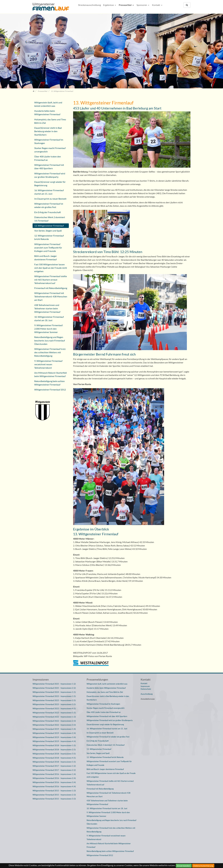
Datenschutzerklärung (203, 866)
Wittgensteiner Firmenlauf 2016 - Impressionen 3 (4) (54, 782)
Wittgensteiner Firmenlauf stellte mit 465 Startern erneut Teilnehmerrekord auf (51, 280)
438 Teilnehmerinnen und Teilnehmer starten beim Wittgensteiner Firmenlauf (47, 308)
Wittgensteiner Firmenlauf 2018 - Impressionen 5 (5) (54, 762)
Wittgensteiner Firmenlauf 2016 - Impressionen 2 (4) (54, 778)
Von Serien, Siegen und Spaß (48, 231)
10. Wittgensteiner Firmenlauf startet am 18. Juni (49, 319)
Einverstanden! (184, 866)
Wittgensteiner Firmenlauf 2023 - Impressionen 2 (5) (54, 700)
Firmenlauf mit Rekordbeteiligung (51, 288)
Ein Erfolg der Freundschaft (48, 212)
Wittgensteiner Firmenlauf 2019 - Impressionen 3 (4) (54, 737)
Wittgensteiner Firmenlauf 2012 (50, 390)
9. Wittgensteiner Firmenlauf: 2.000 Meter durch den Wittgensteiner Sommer (49, 329)
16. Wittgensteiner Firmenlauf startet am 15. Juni (49, 192)
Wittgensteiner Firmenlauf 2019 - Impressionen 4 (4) (54, 741)
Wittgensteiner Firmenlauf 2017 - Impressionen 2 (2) (54, 770)
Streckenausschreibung (89, 5)
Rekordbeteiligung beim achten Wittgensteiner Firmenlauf (49, 383)
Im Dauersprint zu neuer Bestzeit (50, 199)
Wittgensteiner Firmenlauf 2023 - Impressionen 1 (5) (54, 696)
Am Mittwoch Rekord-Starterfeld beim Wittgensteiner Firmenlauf (50, 374)
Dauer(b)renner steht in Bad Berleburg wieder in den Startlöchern (48, 131)
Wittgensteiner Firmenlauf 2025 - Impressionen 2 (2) (54, 688)
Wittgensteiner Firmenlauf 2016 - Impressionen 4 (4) (54, 786)
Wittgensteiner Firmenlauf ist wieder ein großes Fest (49, 205)
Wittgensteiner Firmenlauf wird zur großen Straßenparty (50, 175)
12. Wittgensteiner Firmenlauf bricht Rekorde (49, 237)
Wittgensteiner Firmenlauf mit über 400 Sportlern (49, 167)
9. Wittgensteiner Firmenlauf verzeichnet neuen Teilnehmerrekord (48, 364)
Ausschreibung (147, 694)
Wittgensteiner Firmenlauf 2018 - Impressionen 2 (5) (54, 750)
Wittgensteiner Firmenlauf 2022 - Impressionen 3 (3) (54, 725)
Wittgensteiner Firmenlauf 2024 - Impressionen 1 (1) (54, 692)
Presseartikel (125, 5)
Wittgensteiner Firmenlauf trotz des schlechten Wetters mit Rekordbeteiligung (50, 352)
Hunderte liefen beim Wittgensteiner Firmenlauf (47, 113)
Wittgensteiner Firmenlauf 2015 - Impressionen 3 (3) (54, 799)
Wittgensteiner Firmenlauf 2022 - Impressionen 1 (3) (54, 717)
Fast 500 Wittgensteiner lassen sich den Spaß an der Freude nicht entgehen (51, 268)
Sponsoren (142, 5)
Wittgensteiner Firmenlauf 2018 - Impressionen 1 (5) (54, 745)
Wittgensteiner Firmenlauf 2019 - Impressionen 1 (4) (54, 729)
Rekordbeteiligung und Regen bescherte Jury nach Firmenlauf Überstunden (50, 340)
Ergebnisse (109, 5)
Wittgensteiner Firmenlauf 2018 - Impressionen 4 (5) (54, 758)
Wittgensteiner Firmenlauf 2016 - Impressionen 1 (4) (54, 774)
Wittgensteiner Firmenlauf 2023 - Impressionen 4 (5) (54, 708)
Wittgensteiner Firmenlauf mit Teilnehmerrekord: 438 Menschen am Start (51, 296)
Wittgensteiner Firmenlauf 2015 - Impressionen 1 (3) (54, 791)
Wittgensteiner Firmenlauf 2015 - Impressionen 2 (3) (54, 795)
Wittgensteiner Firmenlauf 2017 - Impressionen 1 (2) (54, 766)
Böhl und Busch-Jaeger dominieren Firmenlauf (46, 258)
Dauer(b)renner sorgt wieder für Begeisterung (50, 184)
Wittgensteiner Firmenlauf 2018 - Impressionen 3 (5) (54, 754)
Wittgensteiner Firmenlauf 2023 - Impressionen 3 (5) (54, 704)
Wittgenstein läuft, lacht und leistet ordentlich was (48, 104)
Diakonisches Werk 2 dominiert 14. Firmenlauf (50, 219)
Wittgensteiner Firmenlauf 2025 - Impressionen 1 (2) (54, 684)
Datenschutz (146, 689)
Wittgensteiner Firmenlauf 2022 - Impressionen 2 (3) (54, 721)
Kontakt (156, 5)
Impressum (145, 686)
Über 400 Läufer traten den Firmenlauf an (48, 158)
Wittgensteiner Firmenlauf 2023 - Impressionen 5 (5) (54, 713)
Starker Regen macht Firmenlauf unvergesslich (50, 150)
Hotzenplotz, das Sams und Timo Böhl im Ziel (50, 121)
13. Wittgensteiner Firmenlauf (49, 226)
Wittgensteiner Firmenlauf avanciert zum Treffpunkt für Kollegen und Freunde (48, 248)
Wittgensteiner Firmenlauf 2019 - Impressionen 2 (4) (54, 733)
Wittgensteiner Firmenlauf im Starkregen (49, 141)
